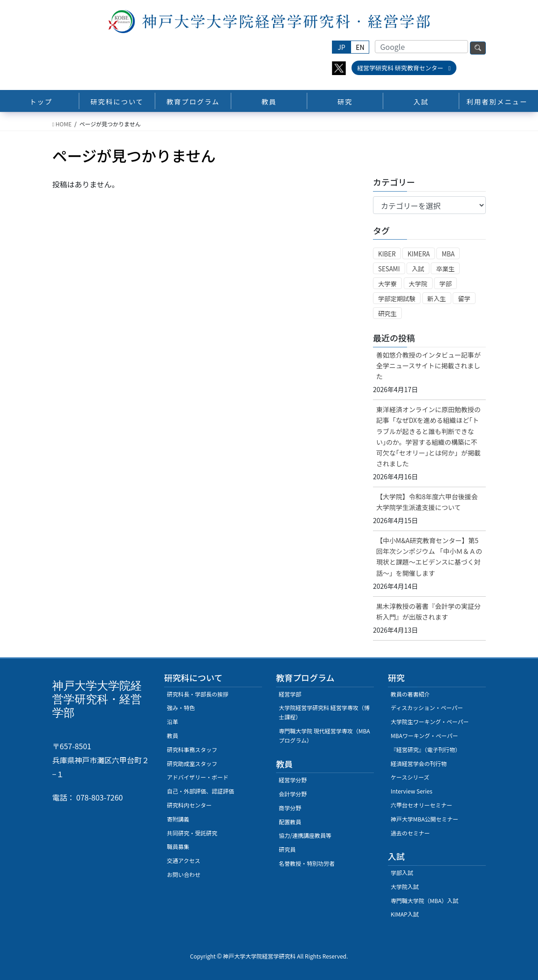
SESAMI (389, 269)
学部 (445, 284)
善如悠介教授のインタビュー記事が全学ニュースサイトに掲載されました (428, 366)
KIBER (387, 254)
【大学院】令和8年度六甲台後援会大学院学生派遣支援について (427, 502)
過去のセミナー (410, 833)
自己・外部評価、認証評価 (200, 791)
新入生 (437, 299)
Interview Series (411, 791)
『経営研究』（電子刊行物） (426, 749)
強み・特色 (181, 707)
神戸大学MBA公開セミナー (424, 819)
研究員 (287, 849)
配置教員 (290, 822)
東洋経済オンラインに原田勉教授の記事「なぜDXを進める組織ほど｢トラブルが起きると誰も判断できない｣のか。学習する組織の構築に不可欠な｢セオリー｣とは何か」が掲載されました (428, 436)
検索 (478, 48)
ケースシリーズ (410, 777)
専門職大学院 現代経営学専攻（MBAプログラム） (324, 735)
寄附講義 (178, 819)
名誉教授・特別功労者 (307, 863)
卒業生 (445, 269)
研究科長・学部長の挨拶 (198, 694)
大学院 (418, 284)
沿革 (172, 721)
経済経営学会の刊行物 (419, 763)
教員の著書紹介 (410, 694)
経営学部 (290, 694)
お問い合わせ (184, 874)
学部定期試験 (397, 299)
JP (341, 47)
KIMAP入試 (405, 914)
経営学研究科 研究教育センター (404, 68)
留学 (464, 299)
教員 (172, 735)
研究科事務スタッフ (192, 749)
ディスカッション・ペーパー (427, 707)
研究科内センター (189, 805)
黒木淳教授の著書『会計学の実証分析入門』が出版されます (428, 611)
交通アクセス (183, 860)
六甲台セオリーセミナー (421, 805)
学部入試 (402, 873)
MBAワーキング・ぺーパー (424, 735)
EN (360, 47)
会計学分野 (293, 794)
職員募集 (178, 846)
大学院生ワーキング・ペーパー (430, 721)
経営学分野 (293, 780)
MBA (448, 254)
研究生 (387, 314)
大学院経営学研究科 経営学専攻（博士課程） (324, 712)
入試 (418, 269)
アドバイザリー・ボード (198, 777)
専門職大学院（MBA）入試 (424, 901)
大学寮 (387, 284)
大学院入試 (405, 887)
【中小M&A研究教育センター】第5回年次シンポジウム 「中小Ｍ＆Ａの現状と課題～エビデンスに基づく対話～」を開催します (429, 556)
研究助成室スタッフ (192, 763)
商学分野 (290, 808)
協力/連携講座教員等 (305, 835)
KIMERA (419, 254)
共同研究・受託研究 (192, 833)
